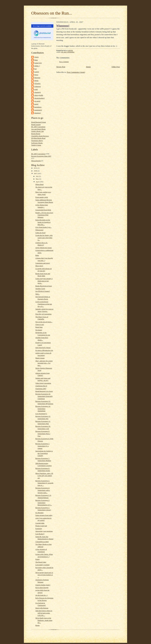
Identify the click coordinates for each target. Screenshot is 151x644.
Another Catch (40, 289)
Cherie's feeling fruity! (43, 585)
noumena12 (38, 110)
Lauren (37, 72)
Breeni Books (36, 134)
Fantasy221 (38, 63)
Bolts (37, 255)
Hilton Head (39, 184)
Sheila (36, 80)
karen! (36, 104)
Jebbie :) (37, 66)
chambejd (37, 92)
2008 (36, 171)
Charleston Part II (41, 386)
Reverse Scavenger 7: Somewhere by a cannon (43, 446)
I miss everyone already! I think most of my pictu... (44, 281)
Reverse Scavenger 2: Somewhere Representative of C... (44, 503)
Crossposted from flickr (43, 210)
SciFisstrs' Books (37, 143)
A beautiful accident (42, 542)
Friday (38, 559)
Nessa (36, 75)
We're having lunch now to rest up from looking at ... (44, 575)
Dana (36, 60)
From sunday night (42, 197)
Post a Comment (64, 62)
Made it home (40, 358)
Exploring (39, 529)
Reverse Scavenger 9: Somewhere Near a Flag (43, 434)
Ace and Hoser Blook (38, 129)
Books (38, 625)
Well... (38, 294)
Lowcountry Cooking (42, 565)
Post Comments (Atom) (76, 72)
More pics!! (39, 266)
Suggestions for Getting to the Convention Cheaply (44, 453)
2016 (36, 168)
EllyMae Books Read (38, 138)
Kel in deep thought (42, 588)
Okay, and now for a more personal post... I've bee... (44, 363)
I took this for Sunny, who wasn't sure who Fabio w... (44, 238)
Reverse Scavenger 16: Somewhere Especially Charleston (44, 396)
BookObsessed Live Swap (44, 391)
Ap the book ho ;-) (42, 595)
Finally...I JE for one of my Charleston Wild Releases (44, 215)
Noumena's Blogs (37, 141)
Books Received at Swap (44, 286)
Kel (35, 69)
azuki (36, 89)
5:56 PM (70, 50)
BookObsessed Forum (39, 122)
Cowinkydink (40, 523)
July (37, 176)
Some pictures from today (44, 515)
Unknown (37, 86)
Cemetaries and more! (43, 263)
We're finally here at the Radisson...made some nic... (44, 620)
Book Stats (39, 327)
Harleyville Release (42, 608)
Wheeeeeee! (39, 230)
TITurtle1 (37, 83)
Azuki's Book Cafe (38, 131)
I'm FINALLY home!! (43, 291)
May (38, 179)
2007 (36, 173)
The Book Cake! (41, 562)
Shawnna (37, 78)
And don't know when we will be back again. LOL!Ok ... (44, 613)
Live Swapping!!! (41, 414)
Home (88, 67)
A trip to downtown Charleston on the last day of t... (44, 304)
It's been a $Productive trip (44, 350)
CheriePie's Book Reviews (40, 136)
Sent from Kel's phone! (43, 348)
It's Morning (39, 513)
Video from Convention (43, 383)
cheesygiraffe (39, 95)
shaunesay (38, 113)
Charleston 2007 (41, 389)
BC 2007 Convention (38, 127)
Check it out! (40, 324)
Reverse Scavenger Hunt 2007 (41, 156)
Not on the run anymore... (44, 322)
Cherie (36, 57)
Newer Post (61, 67)
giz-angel (37, 101)
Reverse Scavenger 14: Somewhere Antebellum (43, 409)
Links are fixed (40, 233)
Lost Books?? (40, 534)
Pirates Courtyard (41, 526)
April (38, 182)
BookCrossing (36, 124)
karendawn (38, 107)
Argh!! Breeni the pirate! (44, 248)
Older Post (116, 67)
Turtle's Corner (36, 145)
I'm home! (39, 330)
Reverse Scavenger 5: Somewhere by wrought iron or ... (44, 483)
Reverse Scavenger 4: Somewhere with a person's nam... (43, 490)
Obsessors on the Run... (52, 13)
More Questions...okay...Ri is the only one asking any (44, 476)
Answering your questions (44, 531)
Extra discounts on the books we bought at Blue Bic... (43, 222)
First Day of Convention (43, 314)
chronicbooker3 (39, 98)
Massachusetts (36, 161)
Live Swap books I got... (44, 227)
